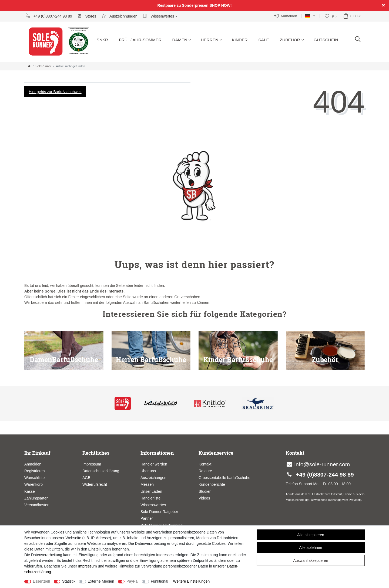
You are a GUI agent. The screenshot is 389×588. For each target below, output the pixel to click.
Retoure (205, 471)
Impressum (92, 464)
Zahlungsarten (36, 498)
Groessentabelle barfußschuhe (224, 478)
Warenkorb (33, 484)
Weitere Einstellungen (191, 581)
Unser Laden (151, 491)
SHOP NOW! (220, 5)
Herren (212, 40)
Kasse (30, 491)
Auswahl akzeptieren (311, 560)
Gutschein (326, 40)
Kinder (240, 40)
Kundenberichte (212, 484)
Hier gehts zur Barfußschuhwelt (55, 92)
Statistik (69, 581)
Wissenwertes (160, 16)
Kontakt (205, 464)
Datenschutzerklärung (101, 471)
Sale (264, 40)
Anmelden (33, 464)
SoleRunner (43, 66)
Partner (147, 518)
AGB (86, 478)
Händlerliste (150, 498)
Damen (182, 40)
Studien (205, 491)
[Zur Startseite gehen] (29, 66)
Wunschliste (34, 478)
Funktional (160, 581)
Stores (87, 16)
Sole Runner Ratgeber (159, 512)
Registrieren (34, 471)
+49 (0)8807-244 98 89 (49, 16)
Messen (147, 484)
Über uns (148, 471)
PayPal (132, 581)
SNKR (102, 40)
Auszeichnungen (119, 16)
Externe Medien (101, 581)
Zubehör (292, 40)
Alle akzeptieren (311, 535)
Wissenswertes (153, 505)
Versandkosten (37, 505)
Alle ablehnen (311, 548)
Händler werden (154, 464)
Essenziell (41, 581)
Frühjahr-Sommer (140, 40)
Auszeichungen (153, 478)
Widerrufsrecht (95, 484)
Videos (204, 498)
